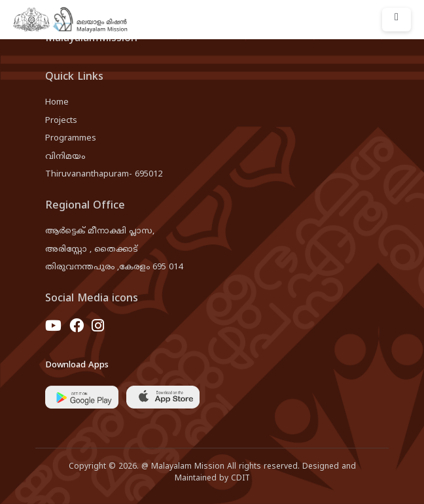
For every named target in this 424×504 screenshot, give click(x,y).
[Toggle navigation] (397, 20)
